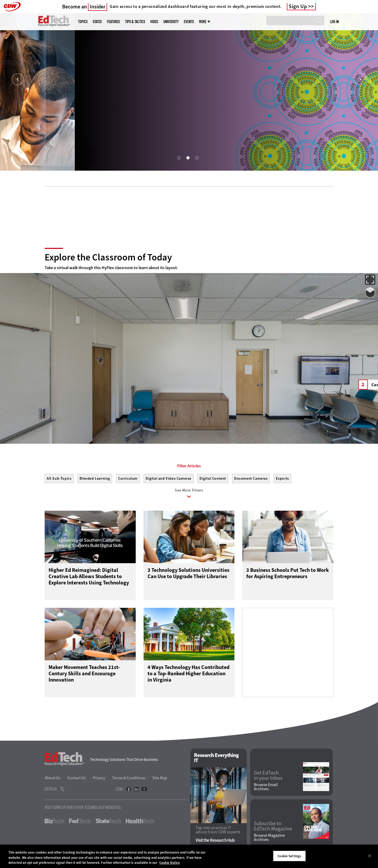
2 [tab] (188, 158)
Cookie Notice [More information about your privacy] (170, 863)
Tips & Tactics (135, 22)
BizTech (54, 821)
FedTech (80, 821)
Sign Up (298, 7)
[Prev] (18, 79)
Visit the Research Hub (215, 840)
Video (154, 22)
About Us (52, 778)
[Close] (370, 856)
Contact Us (77, 778)
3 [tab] (197, 158)
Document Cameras (251, 479)
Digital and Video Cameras (169, 479)
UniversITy (171, 22)
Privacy (99, 778)
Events (189, 22)
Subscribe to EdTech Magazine (273, 826)
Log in (334, 22)
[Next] (360, 79)
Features (113, 22)
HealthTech (140, 821)
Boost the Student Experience (73, 137)
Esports (282, 479)
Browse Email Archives (266, 787)
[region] (189, 856)
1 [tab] (179, 158)
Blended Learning (95, 479)
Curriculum (128, 479)
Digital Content (213, 479)
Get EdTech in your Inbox (268, 776)
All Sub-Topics (59, 479)
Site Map (160, 778)
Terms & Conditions (129, 778)
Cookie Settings (289, 856)
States (97, 22)
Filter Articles (189, 466)
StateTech (108, 821)
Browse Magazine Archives (269, 838)
